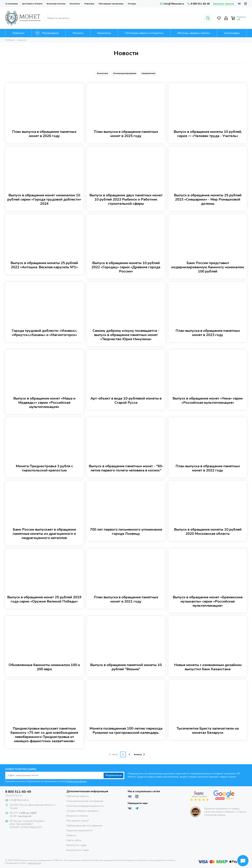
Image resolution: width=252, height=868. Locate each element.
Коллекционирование (125, 73)
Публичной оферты (76, 781)
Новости (71, 835)
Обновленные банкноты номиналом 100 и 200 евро (44, 667)
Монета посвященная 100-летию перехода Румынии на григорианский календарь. (126, 731)
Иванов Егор (34, 863)
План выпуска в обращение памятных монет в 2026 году (44, 134)
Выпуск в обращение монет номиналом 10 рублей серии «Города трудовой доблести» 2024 (44, 199)
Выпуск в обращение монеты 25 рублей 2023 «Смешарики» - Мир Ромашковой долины (208, 199)
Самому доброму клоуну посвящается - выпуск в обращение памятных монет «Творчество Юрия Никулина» (126, 335)
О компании (11, 4)
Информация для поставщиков (84, 826)
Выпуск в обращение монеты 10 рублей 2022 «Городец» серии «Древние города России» (126, 267)
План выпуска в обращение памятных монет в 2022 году (208, 468)
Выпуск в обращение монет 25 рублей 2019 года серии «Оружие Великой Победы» (44, 599)
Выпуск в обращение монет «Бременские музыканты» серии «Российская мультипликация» (208, 601)
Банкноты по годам (78, 850)
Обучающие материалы (111, 4)
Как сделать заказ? (78, 821)
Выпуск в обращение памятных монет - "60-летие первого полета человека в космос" (126, 468)
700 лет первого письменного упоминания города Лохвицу (126, 532)
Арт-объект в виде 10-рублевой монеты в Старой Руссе (126, 400)
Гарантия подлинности (80, 830)
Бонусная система (56, 4)
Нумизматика (148, 73)
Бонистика (102, 73)
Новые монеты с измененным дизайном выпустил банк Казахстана (208, 667)
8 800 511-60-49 (199, 4)
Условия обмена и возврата (83, 811)
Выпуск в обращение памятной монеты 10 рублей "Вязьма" (126, 667)
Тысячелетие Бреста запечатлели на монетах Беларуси (208, 731)
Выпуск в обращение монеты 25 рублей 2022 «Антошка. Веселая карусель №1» (44, 265)
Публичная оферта (78, 796)
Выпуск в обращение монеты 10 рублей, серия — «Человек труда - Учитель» (208, 134)
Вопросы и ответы (77, 816)
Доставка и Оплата (32, 4)
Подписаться (113, 775)
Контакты (75, 4)
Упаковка (89, 4)
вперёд (139, 754)
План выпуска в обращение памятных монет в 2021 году (126, 599)
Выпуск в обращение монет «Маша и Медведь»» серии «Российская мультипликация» (44, 403)
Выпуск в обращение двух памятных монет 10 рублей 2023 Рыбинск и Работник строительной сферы (126, 199)
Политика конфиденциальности (85, 806)
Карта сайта (74, 840)
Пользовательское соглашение (85, 801)
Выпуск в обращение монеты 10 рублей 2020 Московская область (208, 532)
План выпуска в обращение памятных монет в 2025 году (126, 134)
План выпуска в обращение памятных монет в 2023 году (208, 333)
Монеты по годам (77, 845)
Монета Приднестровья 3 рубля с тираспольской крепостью (44, 468)
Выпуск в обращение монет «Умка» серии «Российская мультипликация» (208, 400)
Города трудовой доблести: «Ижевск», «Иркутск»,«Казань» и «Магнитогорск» (44, 333)
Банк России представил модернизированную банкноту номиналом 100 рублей (208, 267)
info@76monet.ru (172, 4)
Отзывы (132, 4)
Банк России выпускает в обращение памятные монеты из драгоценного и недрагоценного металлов (44, 534)
